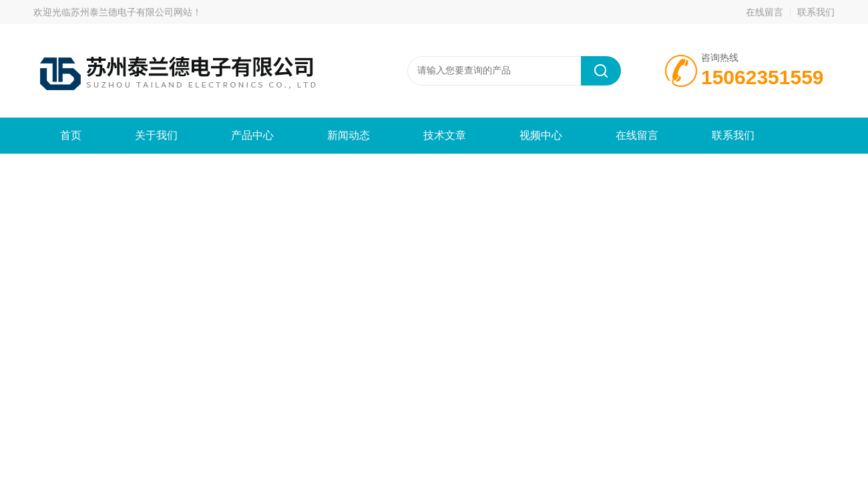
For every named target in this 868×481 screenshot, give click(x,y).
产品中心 (252, 135)
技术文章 (445, 135)
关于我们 (156, 135)
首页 (71, 135)
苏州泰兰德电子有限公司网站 (132, 12)
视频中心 (541, 135)
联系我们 (816, 12)
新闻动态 (349, 135)
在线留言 (765, 12)
